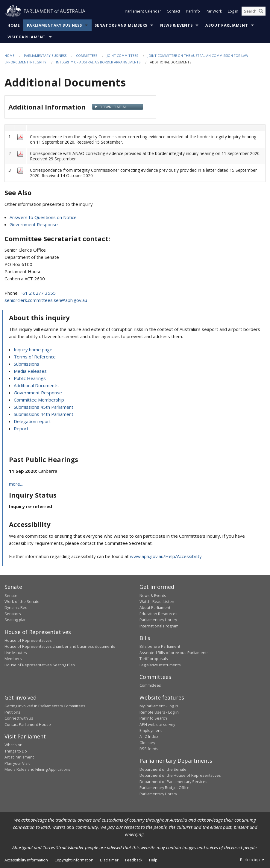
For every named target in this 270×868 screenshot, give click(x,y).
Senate (11, 595)
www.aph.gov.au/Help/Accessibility (166, 556)
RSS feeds (149, 749)
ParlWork (214, 11)
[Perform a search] (261, 11)
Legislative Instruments (160, 665)
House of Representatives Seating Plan (40, 665)
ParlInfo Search (153, 718)
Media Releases (30, 371)
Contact (173, 11)
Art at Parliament (19, 757)
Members (13, 659)
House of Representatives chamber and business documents (60, 646)
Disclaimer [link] (109, 860)
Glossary (147, 743)
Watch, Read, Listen (157, 601)
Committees (87, 56)
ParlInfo (193, 11)
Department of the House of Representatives (180, 775)
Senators (13, 614)
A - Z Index (149, 736)
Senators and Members (121, 25)
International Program (159, 626)
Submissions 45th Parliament (44, 407)
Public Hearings (30, 378)
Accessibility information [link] (26, 860)
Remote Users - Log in (159, 712)
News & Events (176, 25)
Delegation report (32, 421)
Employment (151, 730)
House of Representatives (28, 640)
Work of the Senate (22, 601)
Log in (233, 11)
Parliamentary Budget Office (164, 788)
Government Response (34, 224)
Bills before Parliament (160, 646)
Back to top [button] (253, 860)
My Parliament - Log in (159, 706)
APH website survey (157, 724)
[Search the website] (254, 11)
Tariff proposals (154, 659)
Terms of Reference (35, 357)
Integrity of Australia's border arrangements (98, 62)
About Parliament (227, 25)
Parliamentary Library (158, 620)
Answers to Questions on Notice (43, 217)
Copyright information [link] (74, 860)
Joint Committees (122, 56)
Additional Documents (36, 385)
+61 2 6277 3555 (38, 293)
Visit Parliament (27, 37)
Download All (114, 107)
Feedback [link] (134, 860)
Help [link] (153, 860)
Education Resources (158, 614)
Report (21, 428)
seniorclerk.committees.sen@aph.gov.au (46, 300)
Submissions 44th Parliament (44, 414)
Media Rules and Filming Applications (37, 769)
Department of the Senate (163, 769)
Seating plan (16, 620)
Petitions (12, 712)
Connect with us (19, 718)
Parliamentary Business (54, 25)
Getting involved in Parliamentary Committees (45, 706)
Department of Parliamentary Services (173, 782)
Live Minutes (16, 653)
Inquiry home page (33, 349)
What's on (13, 745)
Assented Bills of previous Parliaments (174, 653)
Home (14, 25)
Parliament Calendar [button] (143, 11)
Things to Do (16, 751)
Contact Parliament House (28, 724)
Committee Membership (39, 400)
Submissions (26, 364)
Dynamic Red (16, 607)
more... (16, 484)
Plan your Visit (17, 763)
